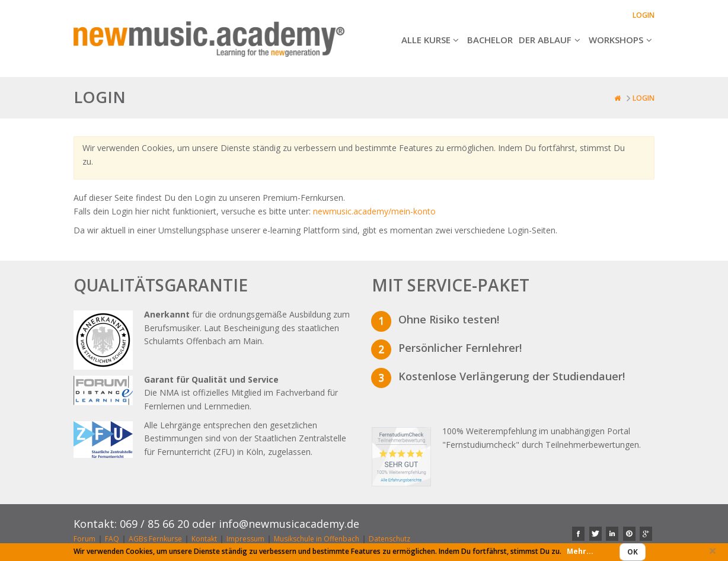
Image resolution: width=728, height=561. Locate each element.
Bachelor (490, 40)
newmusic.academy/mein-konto (374, 211)
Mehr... (580, 551)
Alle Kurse (432, 40)
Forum (84, 540)
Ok (633, 552)
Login (644, 15)
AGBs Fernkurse (155, 540)
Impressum (245, 540)
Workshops (622, 40)
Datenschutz (389, 540)
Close (713, 554)
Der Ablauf (551, 40)
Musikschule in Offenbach (317, 540)
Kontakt (204, 540)
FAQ (112, 540)
